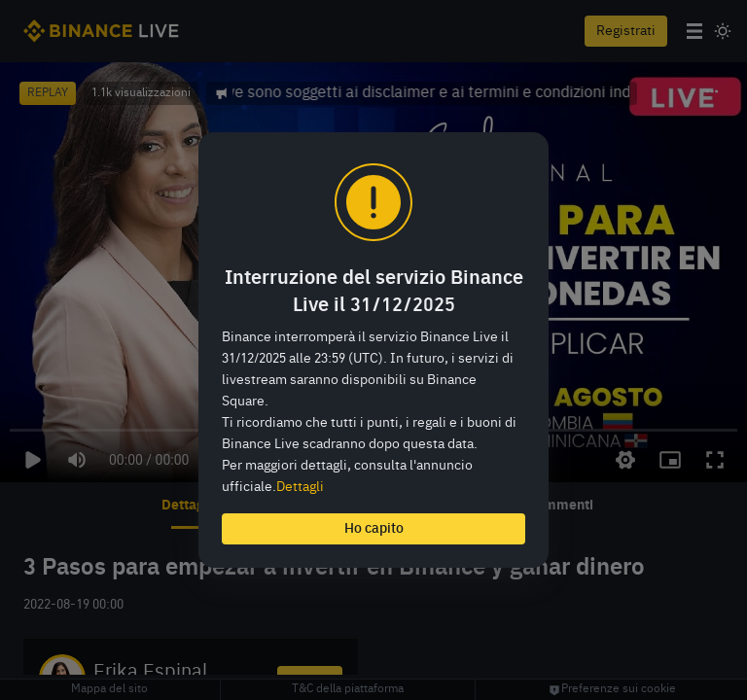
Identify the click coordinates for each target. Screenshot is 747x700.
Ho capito (374, 529)
